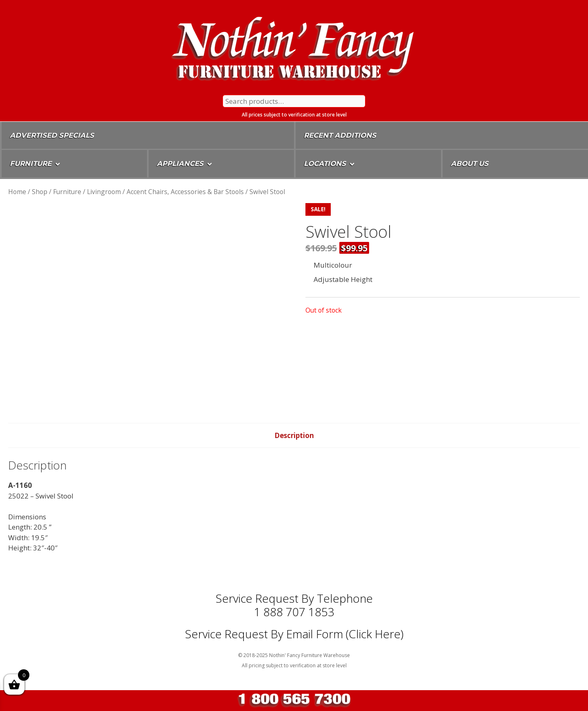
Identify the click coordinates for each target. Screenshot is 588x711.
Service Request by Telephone (294, 598)
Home (17, 192)
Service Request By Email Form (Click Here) (294, 634)
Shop (40, 192)
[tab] (294, 436)
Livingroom (104, 192)
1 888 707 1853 (294, 612)
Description (294, 435)
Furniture (67, 192)
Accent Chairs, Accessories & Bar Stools (185, 192)
